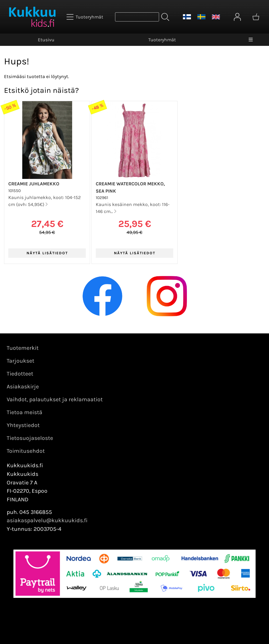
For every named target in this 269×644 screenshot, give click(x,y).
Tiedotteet (20, 374)
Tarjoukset (21, 361)
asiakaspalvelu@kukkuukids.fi (47, 520)
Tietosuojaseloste (30, 438)
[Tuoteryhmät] (85, 17)
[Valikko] (251, 40)
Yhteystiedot (23, 425)
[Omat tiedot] (237, 17)
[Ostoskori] (256, 17)
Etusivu (46, 40)
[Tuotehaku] (137, 17)
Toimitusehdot (26, 451)
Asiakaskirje (23, 387)
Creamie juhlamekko (34, 184)
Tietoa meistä (25, 412)
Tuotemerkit (23, 348)
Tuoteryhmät (162, 40)
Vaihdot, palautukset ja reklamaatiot (55, 399)
